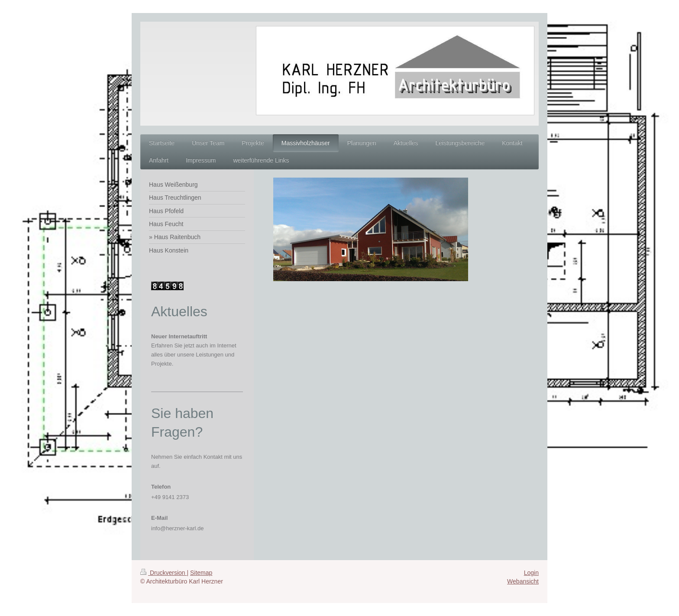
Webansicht (523, 581)
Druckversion (163, 573)
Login (531, 573)
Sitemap (201, 573)
